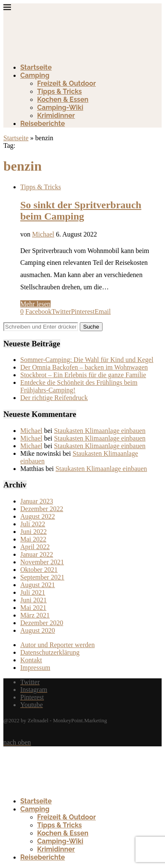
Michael (43, 234)
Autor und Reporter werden (57, 645)
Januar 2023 (37, 501)
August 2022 (38, 516)
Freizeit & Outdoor (66, 83)
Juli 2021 (33, 592)
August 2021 (38, 585)
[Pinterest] (32, 697)
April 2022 (35, 547)
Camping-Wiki (60, 107)
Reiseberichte (43, 124)
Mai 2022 (33, 539)
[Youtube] (32, 705)
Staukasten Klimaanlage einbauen (100, 431)
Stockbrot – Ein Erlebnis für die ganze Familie (83, 375)
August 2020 (38, 630)
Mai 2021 (33, 608)
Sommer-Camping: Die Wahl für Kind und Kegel (87, 360)
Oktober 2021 (39, 570)
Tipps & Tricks (60, 91)
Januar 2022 (37, 554)
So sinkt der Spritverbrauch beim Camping (81, 211)
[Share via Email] (103, 312)
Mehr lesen (35, 304)
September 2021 (42, 577)
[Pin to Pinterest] (83, 312)
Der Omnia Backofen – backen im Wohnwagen (84, 367)
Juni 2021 (34, 600)
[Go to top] (17, 742)
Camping (35, 75)
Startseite (36, 67)
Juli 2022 (33, 524)
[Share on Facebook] (38, 312)
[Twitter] (30, 682)
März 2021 (35, 615)
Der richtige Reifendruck (54, 398)
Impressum (35, 668)
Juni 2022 (34, 532)
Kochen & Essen (63, 99)
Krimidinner (56, 116)
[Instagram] (34, 690)
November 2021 (42, 562)
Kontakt (31, 660)
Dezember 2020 (42, 623)
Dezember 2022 (42, 509)
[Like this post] (22, 312)
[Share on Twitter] (61, 312)
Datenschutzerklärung (50, 652)
